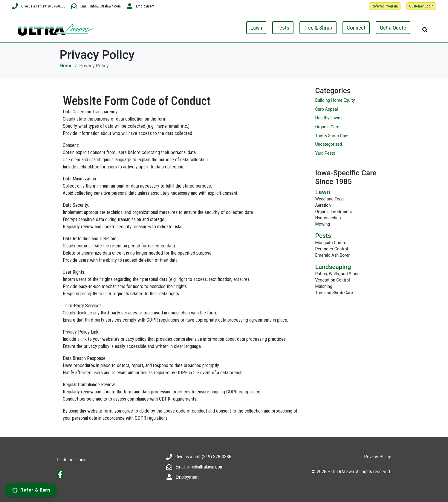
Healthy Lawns (329, 118)
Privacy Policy (377, 457)
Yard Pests (325, 153)
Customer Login (421, 6)
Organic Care (327, 127)
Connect (356, 28)
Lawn (256, 28)
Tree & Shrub (318, 28)
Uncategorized (329, 144)
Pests (283, 28)
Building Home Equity (335, 100)
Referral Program (385, 6)
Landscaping (333, 267)
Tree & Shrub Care (332, 136)
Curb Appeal (327, 109)
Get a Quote (393, 28)
